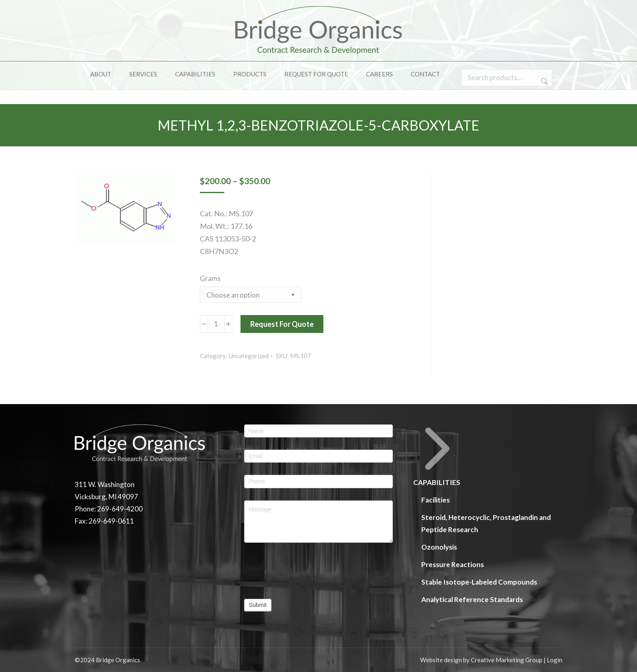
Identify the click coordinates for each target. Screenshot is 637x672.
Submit (258, 605)
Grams (210, 278)
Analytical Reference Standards (472, 599)
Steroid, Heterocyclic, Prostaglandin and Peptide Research (486, 523)
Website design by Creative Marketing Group (481, 660)
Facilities (435, 500)
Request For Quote (282, 324)
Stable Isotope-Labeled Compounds (479, 582)
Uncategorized (249, 356)
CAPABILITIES (437, 456)
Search (544, 96)
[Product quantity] (216, 324)
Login (555, 660)
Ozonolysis (439, 547)
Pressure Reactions (453, 564)
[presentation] (290, 567)
